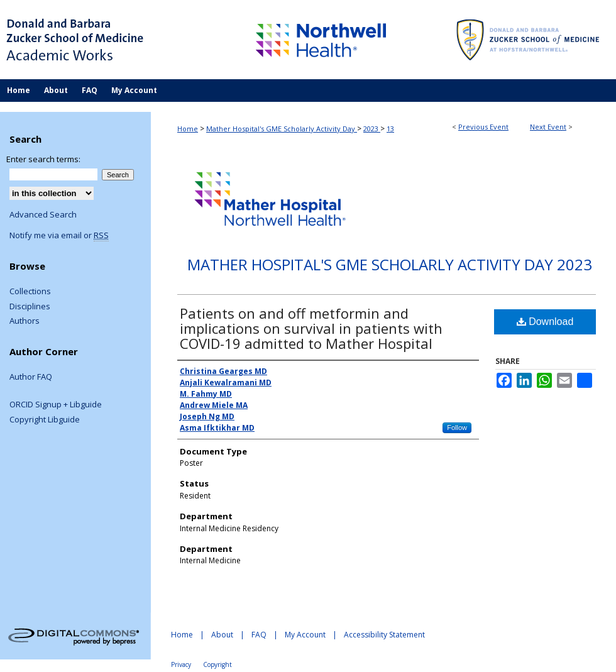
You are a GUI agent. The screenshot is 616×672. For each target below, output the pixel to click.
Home (188, 129)
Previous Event (483, 127)
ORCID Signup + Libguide (56, 405)
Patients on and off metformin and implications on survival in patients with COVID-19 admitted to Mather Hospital (311, 328)
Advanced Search (43, 214)
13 (390, 129)
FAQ (259, 635)
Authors (25, 321)
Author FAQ (31, 377)
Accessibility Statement (384, 635)
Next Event (548, 127)
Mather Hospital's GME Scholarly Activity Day (282, 129)
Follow (457, 427)
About (222, 635)
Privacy (181, 664)
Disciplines (30, 307)
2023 (372, 129)
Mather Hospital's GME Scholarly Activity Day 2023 (390, 264)
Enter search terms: (43, 159)
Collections (30, 292)
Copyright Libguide (45, 420)
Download (545, 322)
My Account (305, 635)
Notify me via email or (59, 236)
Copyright (217, 664)
